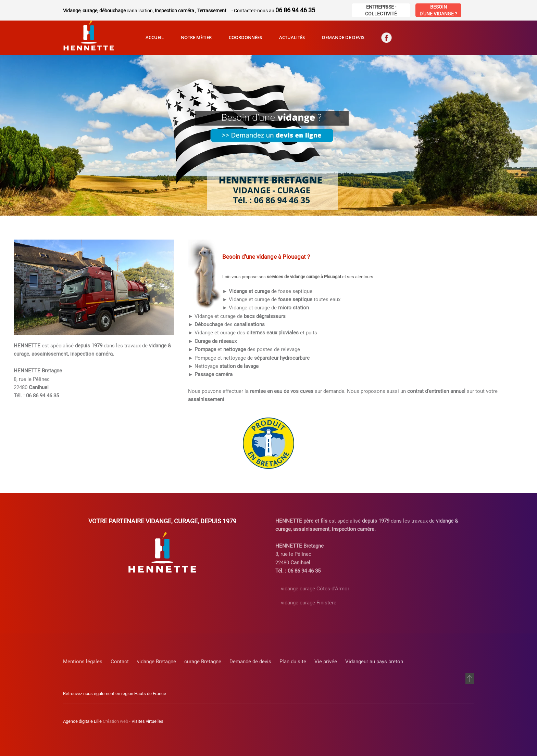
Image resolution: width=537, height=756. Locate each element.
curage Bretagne (203, 662)
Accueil (155, 37)
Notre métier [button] (196, 37)
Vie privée (326, 662)
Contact (120, 662)
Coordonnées (245, 37)
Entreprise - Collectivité (381, 10)
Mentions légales (83, 662)
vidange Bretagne (157, 662)
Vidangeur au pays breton (374, 662)
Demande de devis (343, 37)
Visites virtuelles (147, 721)
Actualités (292, 37)
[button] (470, 678)
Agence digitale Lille (82, 721)
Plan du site (293, 662)
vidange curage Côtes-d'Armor (315, 589)
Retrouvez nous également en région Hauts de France (115, 694)
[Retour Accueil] (89, 38)
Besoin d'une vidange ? (438, 10)
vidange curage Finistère (309, 603)
